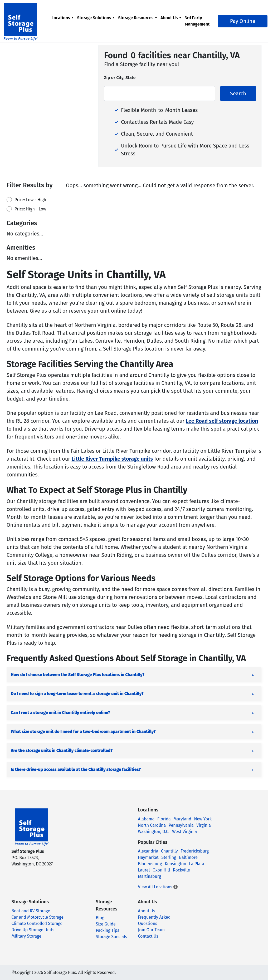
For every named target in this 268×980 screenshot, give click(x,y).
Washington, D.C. (154, 832)
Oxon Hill (161, 870)
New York (203, 819)
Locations (63, 18)
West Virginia (184, 832)
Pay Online (240, 21)
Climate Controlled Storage (37, 924)
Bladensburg (150, 864)
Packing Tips (107, 930)
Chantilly (169, 851)
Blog (100, 918)
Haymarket (148, 857)
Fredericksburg (195, 851)
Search (238, 93)
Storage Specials (111, 937)
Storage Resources (138, 18)
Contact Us (148, 936)
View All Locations (158, 887)
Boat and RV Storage (31, 911)
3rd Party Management (199, 21)
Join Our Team (151, 930)
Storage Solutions (96, 18)
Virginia (204, 825)
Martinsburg (150, 876)
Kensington (175, 864)
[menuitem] (65, 21)
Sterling (169, 857)
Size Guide (106, 924)
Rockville (181, 870)
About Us (171, 18)
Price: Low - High (30, 200)
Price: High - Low (30, 209)
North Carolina (152, 825)
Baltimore (188, 857)
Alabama (146, 819)
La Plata (197, 864)
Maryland (182, 819)
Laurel (144, 870)
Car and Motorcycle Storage (38, 917)
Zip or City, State (120, 78)
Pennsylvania (181, 825)
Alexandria (148, 851)
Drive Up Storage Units (33, 930)
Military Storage (26, 936)
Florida (164, 819)
